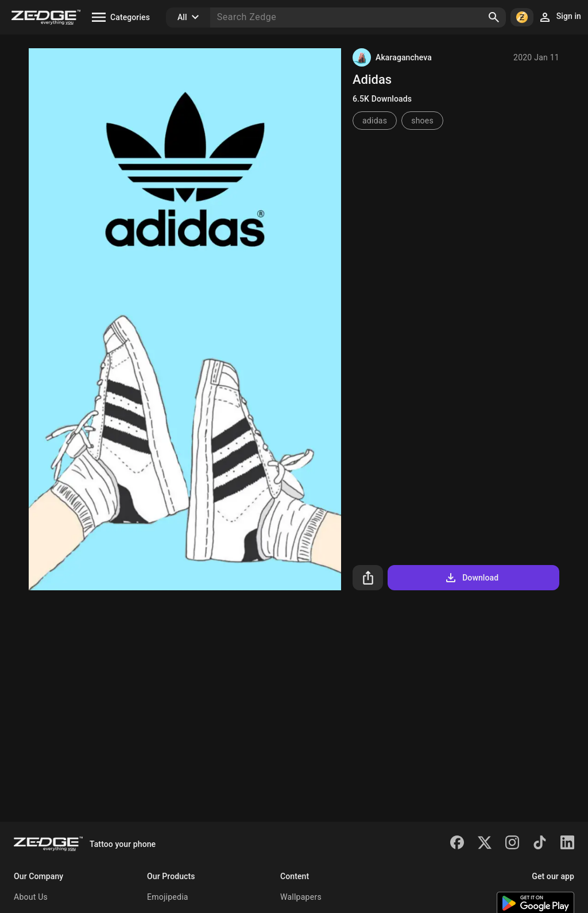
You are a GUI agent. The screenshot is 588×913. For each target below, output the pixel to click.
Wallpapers (301, 897)
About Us (31, 897)
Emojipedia (168, 897)
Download (471, 578)
